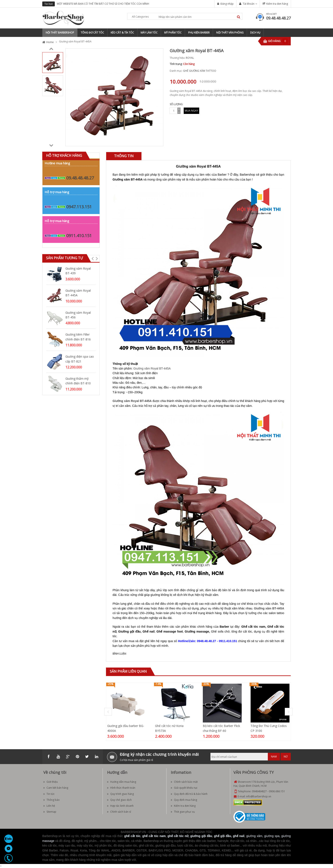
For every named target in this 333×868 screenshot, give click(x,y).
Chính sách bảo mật (184, 782)
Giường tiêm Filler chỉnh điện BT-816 (78, 337)
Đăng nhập (227, 4)
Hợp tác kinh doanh (120, 806)
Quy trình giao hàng (120, 794)
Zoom (158, 141)
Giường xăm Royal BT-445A (78, 293)
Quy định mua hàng (184, 800)
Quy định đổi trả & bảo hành (189, 794)
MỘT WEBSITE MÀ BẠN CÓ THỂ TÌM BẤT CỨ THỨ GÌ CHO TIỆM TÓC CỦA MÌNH (103, 4)
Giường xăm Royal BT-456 (78, 315)
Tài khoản (249, 4)
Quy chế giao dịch (119, 800)
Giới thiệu (51, 782)
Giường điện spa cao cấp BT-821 (80, 359)
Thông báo (52, 800)
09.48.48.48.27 (278, 18)
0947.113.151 (79, 207)
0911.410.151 (79, 236)
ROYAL (190, 58)
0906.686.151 (277, 791)
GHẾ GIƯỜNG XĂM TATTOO (200, 71)
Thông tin (124, 156)
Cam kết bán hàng (56, 788)
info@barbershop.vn (259, 796)
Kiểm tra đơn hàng (277, 4)
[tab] (124, 156)
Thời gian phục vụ (183, 812)
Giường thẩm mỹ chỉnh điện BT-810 (78, 381)
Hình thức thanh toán (121, 788)
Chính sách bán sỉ (119, 812)
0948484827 (259, 791)
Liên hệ (49, 806)
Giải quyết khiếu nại (184, 788)
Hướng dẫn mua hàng (122, 782)
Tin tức (49, 794)
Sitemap (50, 812)
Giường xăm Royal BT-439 (78, 271)
